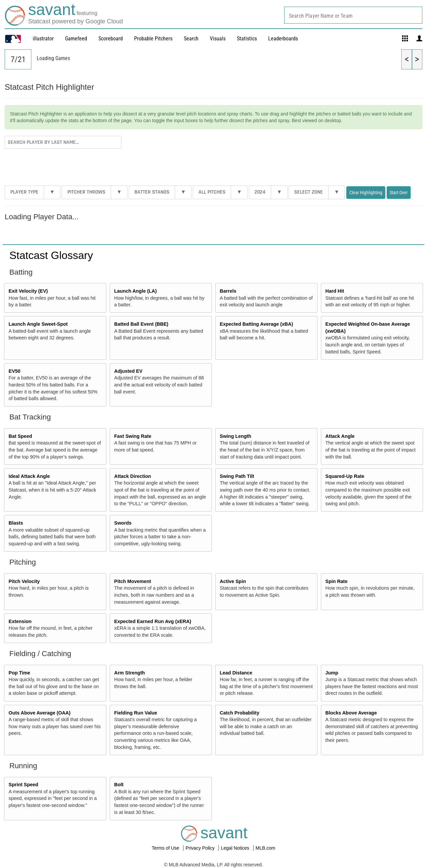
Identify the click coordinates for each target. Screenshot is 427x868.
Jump (332, 673)
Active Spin (233, 581)
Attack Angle (340, 436)
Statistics (247, 39)
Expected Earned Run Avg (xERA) (153, 621)
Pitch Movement (132, 581)
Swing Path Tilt (237, 476)
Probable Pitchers (153, 39)
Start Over (399, 193)
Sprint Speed (24, 785)
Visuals (218, 39)
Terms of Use (166, 848)
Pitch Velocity (24, 581)
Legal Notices (236, 848)
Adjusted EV (128, 371)
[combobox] (353, 15)
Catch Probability (240, 713)
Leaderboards (283, 39)
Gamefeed (76, 39)
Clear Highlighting (366, 193)
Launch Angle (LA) (135, 291)
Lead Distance (236, 673)
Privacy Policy (201, 848)
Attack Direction (132, 476)
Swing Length (236, 436)
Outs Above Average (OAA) (40, 713)
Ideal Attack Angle (29, 476)
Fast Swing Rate (133, 436)
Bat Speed (20, 436)
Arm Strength (129, 673)
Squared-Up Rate (345, 476)
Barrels (228, 291)
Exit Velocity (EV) (28, 291)
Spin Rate (336, 581)
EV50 (15, 371)
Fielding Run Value (136, 713)
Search (191, 39)
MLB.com (265, 848)
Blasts (16, 523)
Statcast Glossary (51, 255)
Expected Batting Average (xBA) (257, 324)
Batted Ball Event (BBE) (141, 324)
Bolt (119, 785)
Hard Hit (335, 291)
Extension (20, 621)
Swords (123, 523)
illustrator (43, 39)
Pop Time (20, 673)
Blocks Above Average (351, 713)
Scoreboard (111, 39)
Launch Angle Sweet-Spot (38, 324)
